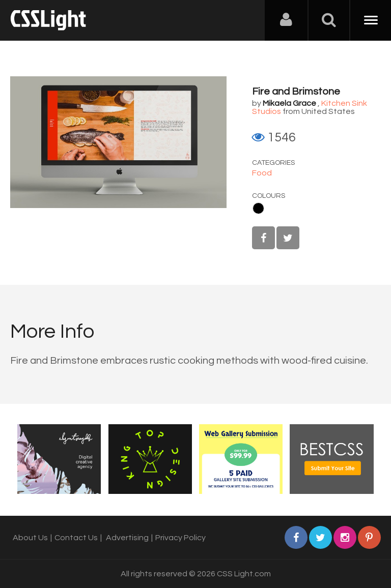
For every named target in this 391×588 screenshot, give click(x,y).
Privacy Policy (180, 538)
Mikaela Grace (289, 103)
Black (258, 208)
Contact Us (76, 538)
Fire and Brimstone (296, 92)
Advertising (127, 538)
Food (262, 173)
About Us (30, 538)
